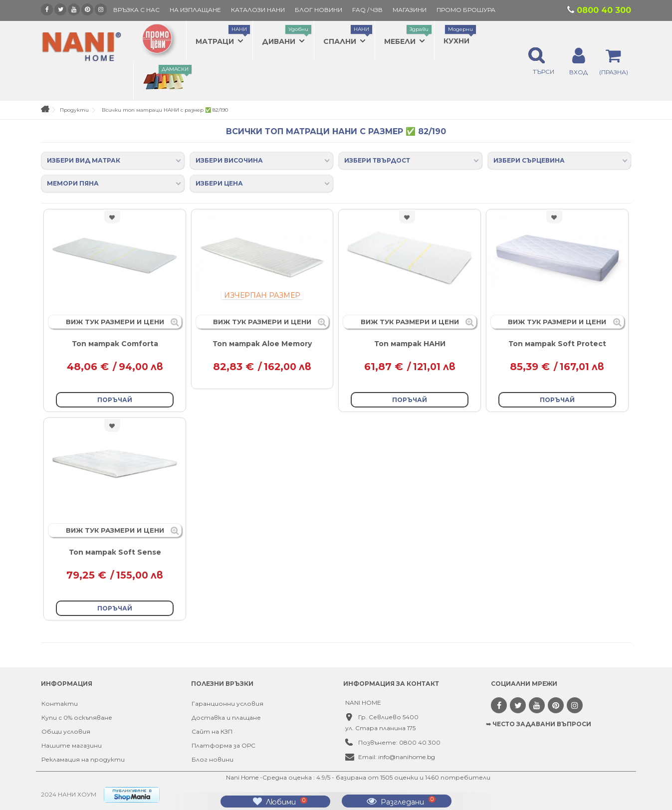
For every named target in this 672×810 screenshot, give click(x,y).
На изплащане (195, 10)
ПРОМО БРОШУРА (466, 10)
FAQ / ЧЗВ (367, 10)
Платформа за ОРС (224, 745)
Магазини (410, 10)
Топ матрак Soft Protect (557, 344)
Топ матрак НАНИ (410, 344)
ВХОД (578, 72)
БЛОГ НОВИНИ (319, 10)
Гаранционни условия (227, 704)
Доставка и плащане (226, 717)
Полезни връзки (222, 684)
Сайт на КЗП (212, 731)
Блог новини (213, 759)
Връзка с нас (136, 10)
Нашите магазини (72, 745)
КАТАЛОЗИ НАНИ (258, 10)
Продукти (74, 110)
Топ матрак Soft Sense (115, 552)
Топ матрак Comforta (115, 344)
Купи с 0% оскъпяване (77, 717)
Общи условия (66, 731)
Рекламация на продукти (83, 759)
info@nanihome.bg (407, 757)
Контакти (60, 704)
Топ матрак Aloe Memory (262, 344)
